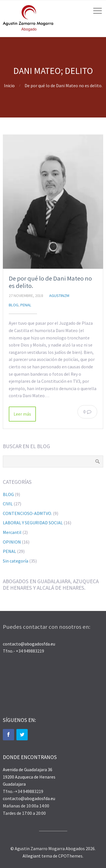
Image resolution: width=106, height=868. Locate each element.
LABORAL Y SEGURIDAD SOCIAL (33, 523)
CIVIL (8, 504)
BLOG (14, 305)
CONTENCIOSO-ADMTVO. (27, 513)
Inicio (9, 85)
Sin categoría (16, 561)
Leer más (22, 414)
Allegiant (32, 856)
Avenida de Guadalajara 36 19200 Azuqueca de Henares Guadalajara (29, 777)
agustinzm (59, 296)
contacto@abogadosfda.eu (29, 644)
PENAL (26, 305)
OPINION (12, 542)
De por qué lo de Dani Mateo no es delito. (50, 282)
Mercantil (12, 532)
